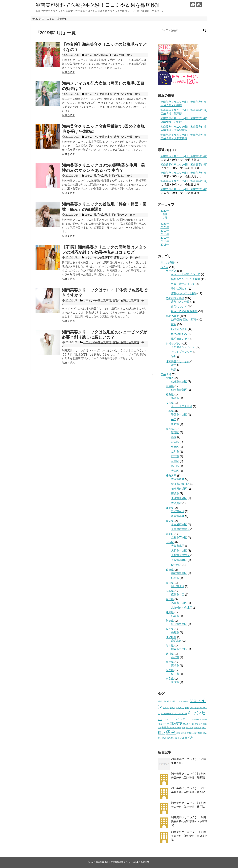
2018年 (165, 234)
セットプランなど (182, 352)
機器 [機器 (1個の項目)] (179, 728)
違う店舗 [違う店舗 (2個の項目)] (179, 738)
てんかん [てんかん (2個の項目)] (180, 708)
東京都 (170, 429)
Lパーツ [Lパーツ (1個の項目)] (179, 701)
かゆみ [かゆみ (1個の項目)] (172, 708)
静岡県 (170, 508)
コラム (51, 19)
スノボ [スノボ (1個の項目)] (172, 719)
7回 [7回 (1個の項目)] (174, 701)
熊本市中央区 (179, 649)
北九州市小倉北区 (182, 608)
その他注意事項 (175, 298)
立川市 (175, 452)
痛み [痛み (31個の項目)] (171, 732)
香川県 (170, 654)
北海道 (170, 378)
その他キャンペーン (183, 347)
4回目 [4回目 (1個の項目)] (169, 701)
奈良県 (170, 679)
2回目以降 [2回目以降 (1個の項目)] (162, 701)
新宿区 (175, 432)
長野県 (170, 629)
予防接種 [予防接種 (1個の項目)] (195, 719)
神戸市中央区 (179, 573)
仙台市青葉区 (179, 390)
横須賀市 (176, 503)
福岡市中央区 (179, 603)
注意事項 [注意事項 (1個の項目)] (198, 728)
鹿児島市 (176, 641)
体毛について (179, 307)
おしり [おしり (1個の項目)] (166, 708)
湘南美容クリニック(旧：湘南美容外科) (184, 156)
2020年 (165, 227)
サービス (171, 271)
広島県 (170, 591)
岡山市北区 (178, 586)
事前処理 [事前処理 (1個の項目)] (203, 719)
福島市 (175, 398)
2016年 (165, 241)
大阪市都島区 (179, 560)
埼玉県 (170, 403)
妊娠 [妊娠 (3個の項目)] (192, 724)
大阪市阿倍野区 (180, 555)
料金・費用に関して (183, 284)
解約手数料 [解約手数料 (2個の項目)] (197, 733)
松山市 (175, 674)
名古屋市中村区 (180, 529)
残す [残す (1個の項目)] (184, 728)
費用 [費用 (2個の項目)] (164, 738)
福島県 (170, 395)
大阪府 (170, 542)
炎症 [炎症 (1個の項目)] (204, 728)
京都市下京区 (179, 537)
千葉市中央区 (179, 415)
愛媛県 (170, 670)
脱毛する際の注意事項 (184, 311)
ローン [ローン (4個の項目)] (187, 719)
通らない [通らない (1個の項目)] (171, 738)
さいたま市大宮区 (182, 406)
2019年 (165, 231)
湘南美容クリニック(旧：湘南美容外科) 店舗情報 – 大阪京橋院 (189, 836)
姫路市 (175, 578)
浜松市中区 (178, 511)
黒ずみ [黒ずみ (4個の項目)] (189, 738)
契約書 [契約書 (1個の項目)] (186, 724)
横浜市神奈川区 (180, 484)
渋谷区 (175, 442)
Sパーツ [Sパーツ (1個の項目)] (186, 701)
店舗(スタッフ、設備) (184, 293)
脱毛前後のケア (180, 339)
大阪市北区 (178, 546)
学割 (174, 357)
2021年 (165, 224)
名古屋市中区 (179, 524)
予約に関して (179, 289)
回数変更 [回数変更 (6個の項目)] (176, 724)
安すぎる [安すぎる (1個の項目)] (198, 724)
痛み (174, 324)
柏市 (174, 419)
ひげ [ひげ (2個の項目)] (187, 708)
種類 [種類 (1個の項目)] (178, 733)
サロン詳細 (38, 19)
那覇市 (175, 616)
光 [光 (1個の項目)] (168, 724)
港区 (174, 437)
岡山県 (170, 583)
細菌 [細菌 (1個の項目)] (189, 733)
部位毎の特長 (179, 329)
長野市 (175, 632)
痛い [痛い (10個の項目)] (162, 733)
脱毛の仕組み (179, 334)
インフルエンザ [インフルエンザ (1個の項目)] (181, 714)
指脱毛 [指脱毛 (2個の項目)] (165, 727)
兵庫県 (170, 570)
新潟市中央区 (179, 624)
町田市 (175, 456)
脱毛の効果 (172, 316)
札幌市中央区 (179, 381)
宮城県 (170, 386)
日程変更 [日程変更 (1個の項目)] (173, 728)
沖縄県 (170, 612)
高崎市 (175, 666)
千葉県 (170, 411)
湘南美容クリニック (178, 361)
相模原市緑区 (179, 489)
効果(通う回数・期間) (184, 320)
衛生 (174, 365)
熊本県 (170, 646)
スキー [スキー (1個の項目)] (166, 719)
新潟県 (170, 621)
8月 (165, 214)
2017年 (165, 238)
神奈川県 (171, 476)
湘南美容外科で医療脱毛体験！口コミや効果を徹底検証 (98, 5)
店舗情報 (62, 19)
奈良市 (175, 682)
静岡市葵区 (178, 516)
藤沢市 (175, 493)
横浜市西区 (178, 479)
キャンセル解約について (186, 274)
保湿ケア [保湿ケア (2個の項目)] (162, 724)
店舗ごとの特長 (180, 302)
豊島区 (175, 447)
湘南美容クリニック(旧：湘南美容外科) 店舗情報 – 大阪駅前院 (189, 821)
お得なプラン (174, 344)
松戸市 (175, 424)
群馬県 (170, 662)
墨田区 (175, 466)
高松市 (175, 657)
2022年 (165, 211)
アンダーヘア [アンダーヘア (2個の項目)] (167, 714)
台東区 (175, 461)
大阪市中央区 (179, 551)
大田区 (175, 471)
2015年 (165, 245)
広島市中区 (178, 595)
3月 (165, 218)
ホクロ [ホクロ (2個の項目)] (179, 719)
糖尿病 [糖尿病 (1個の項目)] (184, 733)
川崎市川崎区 (179, 498)
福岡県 (170, 599)
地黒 (174, 370)
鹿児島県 (171, 637)
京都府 (170, 534)
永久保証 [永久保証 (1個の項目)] (190, 728)
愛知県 (170, 521)
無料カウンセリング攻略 (186, 279)
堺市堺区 (176, 565)
